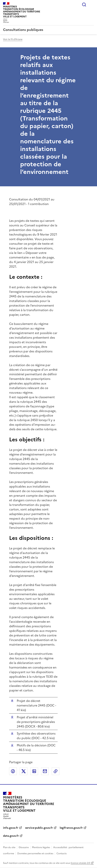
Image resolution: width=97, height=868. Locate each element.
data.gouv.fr (11, 836)
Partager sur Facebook (13, 771)
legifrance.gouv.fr (71, 828)
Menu (92, 5)
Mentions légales (41, 847)
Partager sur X (24, 771)
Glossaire (24, 847)
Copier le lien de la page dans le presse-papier (56, 771)
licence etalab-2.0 (80, 863)
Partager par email (45, 771)
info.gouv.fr (11, 828)
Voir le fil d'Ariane (13, 39)
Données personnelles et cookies (35, 853)
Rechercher (84, 5)
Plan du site (9, 847)
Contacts (62, 853)
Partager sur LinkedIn (34, 771)
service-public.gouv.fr (39, 828)
